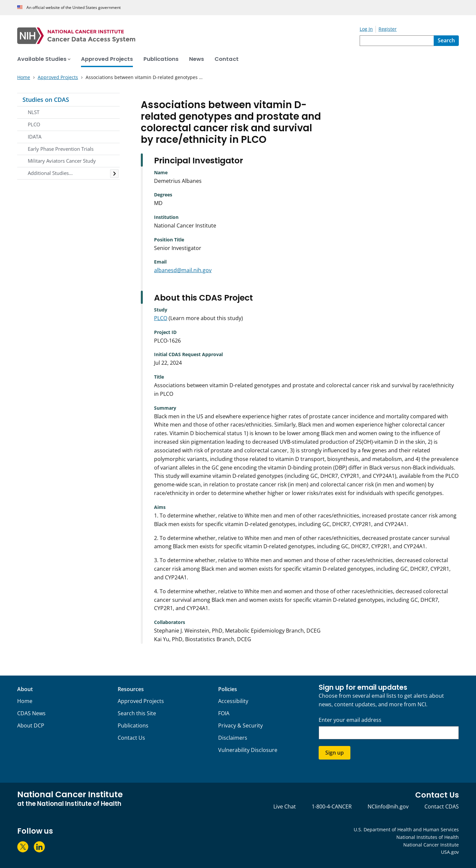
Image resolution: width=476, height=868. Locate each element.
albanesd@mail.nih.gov (183, 270)
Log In (366, 29)
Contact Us (131, 738)
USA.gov (450, 852)
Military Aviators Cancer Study (62, 161)
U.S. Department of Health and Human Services (406, 829)
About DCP (31, 725)
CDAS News (31, 713)
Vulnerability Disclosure (248, 750)
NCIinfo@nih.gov (388, 806)
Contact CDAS (442, 806)
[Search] (446, 41)
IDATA (35, 137)
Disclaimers (233, 738)
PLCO (34, 124)
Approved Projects (141, 701)
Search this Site (137, 713)
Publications (133, 725)
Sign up (335, 753)
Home (25, 701)
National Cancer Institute (431, 845)
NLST (34, 112)
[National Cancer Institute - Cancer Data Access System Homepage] (188, 36)
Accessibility (233, 701)
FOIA (224, 713)
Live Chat (285, 806)
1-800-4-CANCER (332, 806)
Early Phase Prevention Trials (61, 149)
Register (388, 29)
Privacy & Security (240, 725)
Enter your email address (350, 720)
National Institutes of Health (428, 837)
